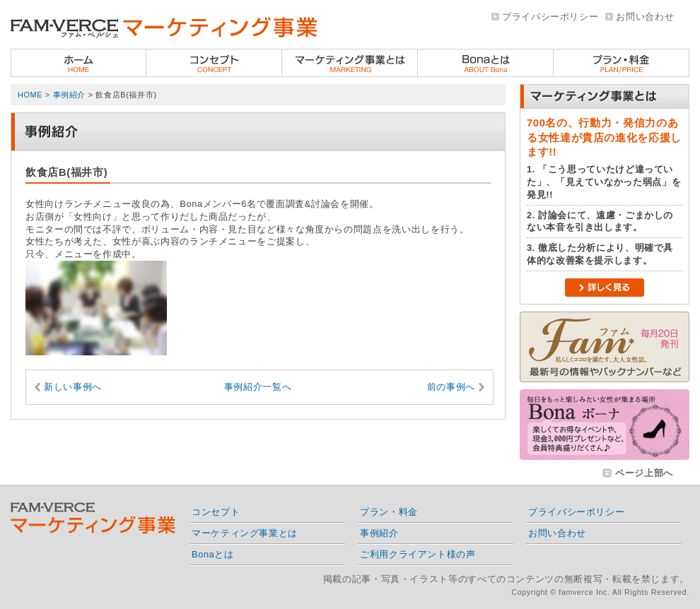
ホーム (78, 63)
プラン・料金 (622, 63)
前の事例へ (451, 387)
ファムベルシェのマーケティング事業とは (350, 63)
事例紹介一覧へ (258, 387)
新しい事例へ (73, 387)
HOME (30, 95)
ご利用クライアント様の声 (418, 554)
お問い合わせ (645, 17)
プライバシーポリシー (550, 17)
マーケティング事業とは (245, 533)
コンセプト (214, 63)
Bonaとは (486, 63)
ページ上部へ (644, 473)
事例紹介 (70, 95)
